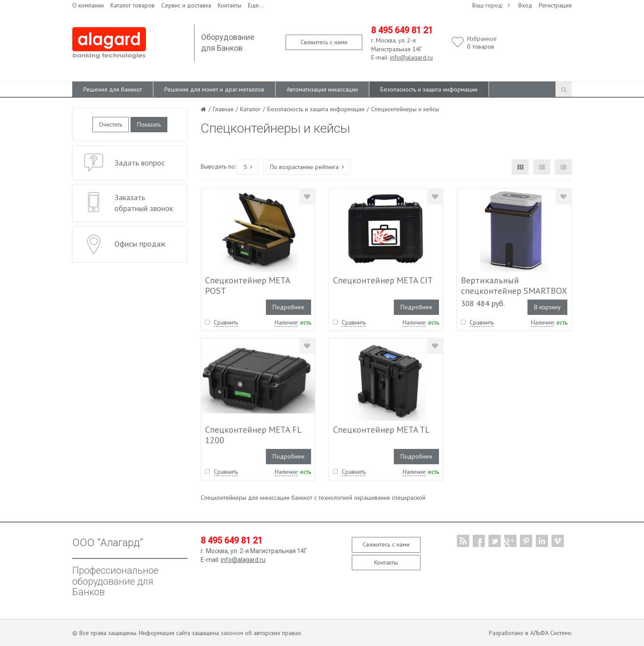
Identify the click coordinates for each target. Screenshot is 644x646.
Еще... (256, 5)
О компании (88, 5)
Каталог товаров (133, 5)
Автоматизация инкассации (322, 89)
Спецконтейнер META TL (381, 430)
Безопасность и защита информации (429, 89)
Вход (525, 5)
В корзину (547, 307)
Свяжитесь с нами (324, 42)
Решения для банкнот (113, 89)
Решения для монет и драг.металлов (214, 89)
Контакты (230, 5)
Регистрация (555, 5)
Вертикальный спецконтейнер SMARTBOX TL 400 (514, 291)
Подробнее (288, 307)
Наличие (286, 322)
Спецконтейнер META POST (248, 286)
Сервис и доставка (186, 5)
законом (232, 633)
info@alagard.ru (411, 57)
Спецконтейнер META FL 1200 (253, 435)
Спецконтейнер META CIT (383, 280)
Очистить (111, 124)
